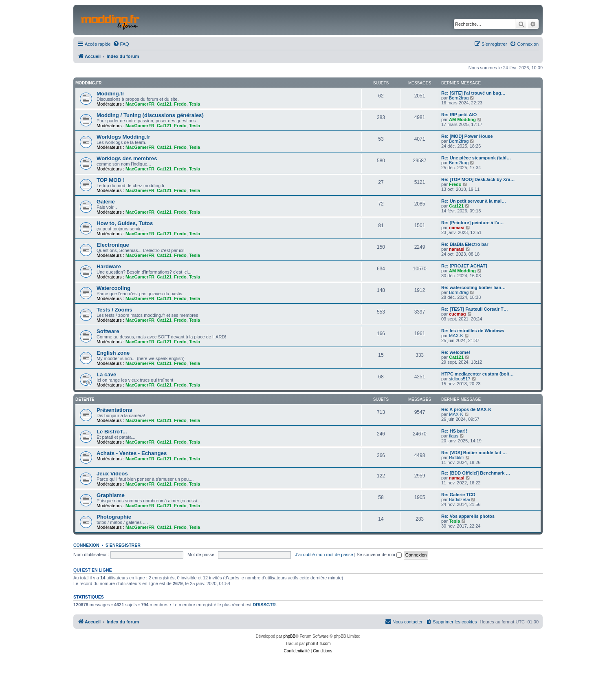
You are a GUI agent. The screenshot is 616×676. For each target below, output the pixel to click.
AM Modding (462, 119)
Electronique (113, 245)
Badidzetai (459, 499)
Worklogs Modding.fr (123, 137)
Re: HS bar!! (454, 431)
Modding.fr (88, 83)
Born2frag (459, 98)
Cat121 (164, 104)
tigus (454, 436)
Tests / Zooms (114, 310)
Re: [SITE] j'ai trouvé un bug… (473, 93)
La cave (106, 374)
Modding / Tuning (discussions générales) (150, 115)
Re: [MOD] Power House (467, 136)
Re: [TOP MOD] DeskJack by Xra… (478, 179)
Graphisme (111, 495)
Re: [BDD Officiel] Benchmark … (476, 473)
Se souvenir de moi (379, 554)
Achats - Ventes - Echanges (132, 453)
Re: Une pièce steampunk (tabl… (476, 158)
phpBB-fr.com (318, 644)
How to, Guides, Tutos (125, 223)
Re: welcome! (456, 352)
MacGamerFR (140, 104)
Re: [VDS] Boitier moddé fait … (474, 453)
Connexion (86, 545)
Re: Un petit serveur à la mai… (474, 201)
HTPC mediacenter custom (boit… (477, 374)
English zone (113, 353)
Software (108, 331)
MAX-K (456, 336)
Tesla (195, 104)
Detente (85, 399)
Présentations (114, 410)
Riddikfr (456, 457)
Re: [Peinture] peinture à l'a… (473, 223)
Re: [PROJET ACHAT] (464, 266)
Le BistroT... (112, 432)
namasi (457, 228)
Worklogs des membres (127, 158)
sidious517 (460, 379)
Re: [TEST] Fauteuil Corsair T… (475, 309)
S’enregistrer (123, 545)
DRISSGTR (264, 605)
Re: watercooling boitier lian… (473, 287)
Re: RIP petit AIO (459, 115)
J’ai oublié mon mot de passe (324, 554)
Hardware (109, 266)
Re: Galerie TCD (458, 495)
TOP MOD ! (111, 180)
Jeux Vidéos (112, 474)
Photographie (114, 517)
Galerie (106, 202)
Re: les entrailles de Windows (473, 331)
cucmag (458, 314)
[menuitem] (121, 44)
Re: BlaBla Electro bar (465, 244)
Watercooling (113, 288)
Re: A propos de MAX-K (466, 409)
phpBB (289, 636)
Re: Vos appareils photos (468, 516)
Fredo (180, 104)
